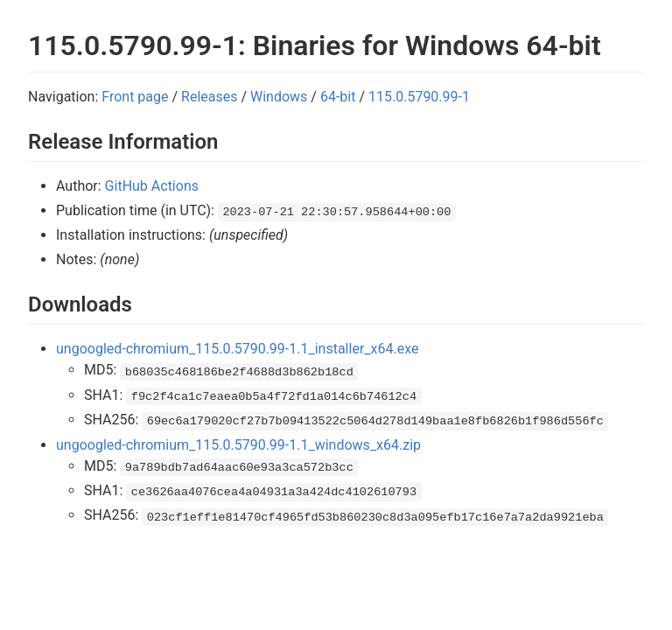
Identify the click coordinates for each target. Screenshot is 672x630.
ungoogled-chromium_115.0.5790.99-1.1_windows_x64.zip (238, 445)
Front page (135, 97)
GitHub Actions (152, 186)
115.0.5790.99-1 (419, 97)
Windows (279, 97)
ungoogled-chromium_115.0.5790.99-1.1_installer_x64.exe (237, 349)
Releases (209, 97)
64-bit (338, 97)
